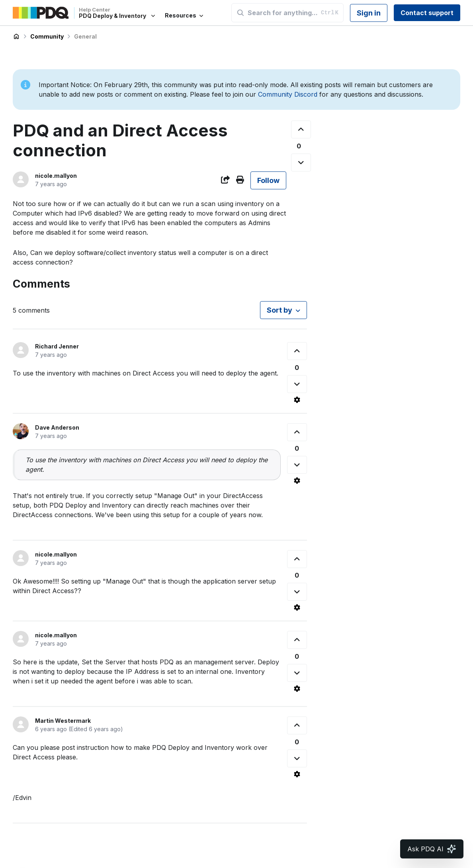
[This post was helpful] (301, 129)
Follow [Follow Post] (268, 180)
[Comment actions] (297, 400)
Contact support (427, 13)
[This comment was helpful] (297, 351)
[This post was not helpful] (301, 163)
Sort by (279, 310)
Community (47, 36)
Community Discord (288, 94)
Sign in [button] (369, 13)
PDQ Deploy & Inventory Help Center (16, 37)
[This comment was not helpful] (297, 384)
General (85, 36)
